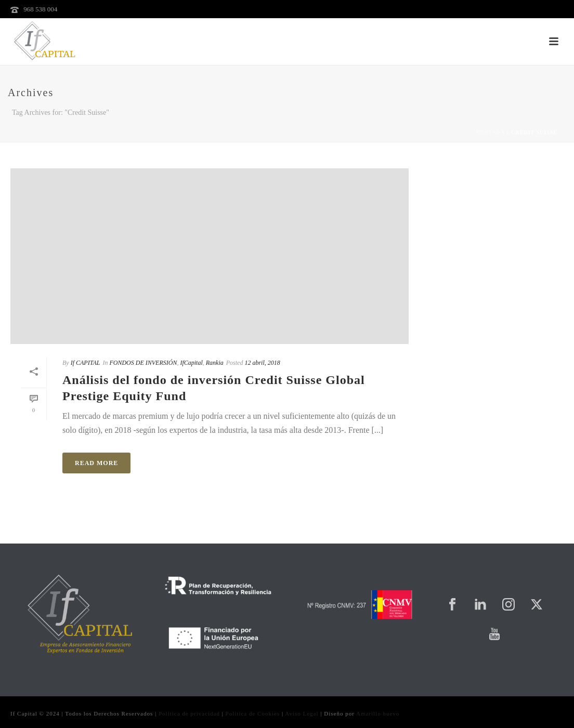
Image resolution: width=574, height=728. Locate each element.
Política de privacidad (189, 713)
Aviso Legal (302, 713)
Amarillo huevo (378, 713)
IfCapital (191, 363)
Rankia (215, 363)
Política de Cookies (253, 713)
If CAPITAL (86, 363)
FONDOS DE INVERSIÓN (143, 363)
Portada (491, 132)
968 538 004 (40, 9)
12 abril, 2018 (262, 363)
